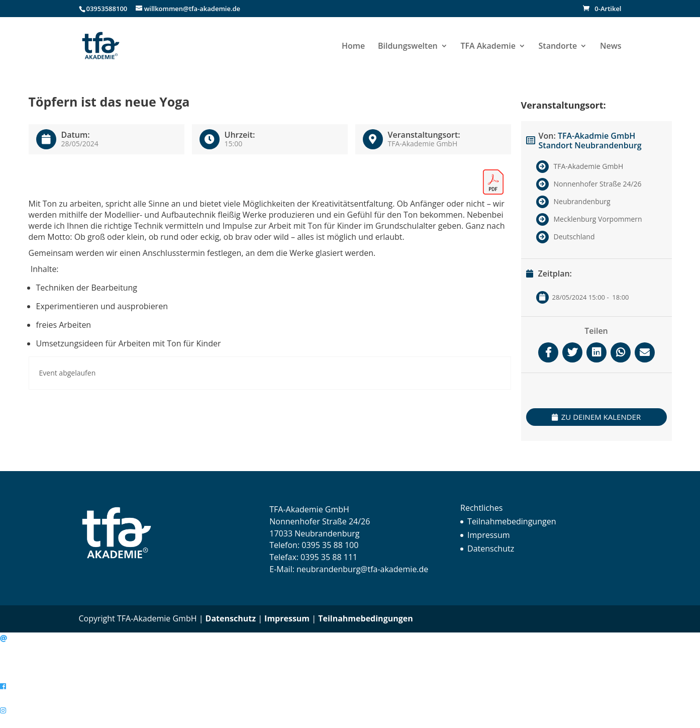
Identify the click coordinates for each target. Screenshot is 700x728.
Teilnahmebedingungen (512, 521)
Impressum (488, 535)
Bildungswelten (408, 47)
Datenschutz (491, 549)
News (611, 47)
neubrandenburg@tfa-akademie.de (362, 569)
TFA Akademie (488, 47)
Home (353, 47)
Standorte (558, 47)
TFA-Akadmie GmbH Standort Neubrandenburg (590, 141)
